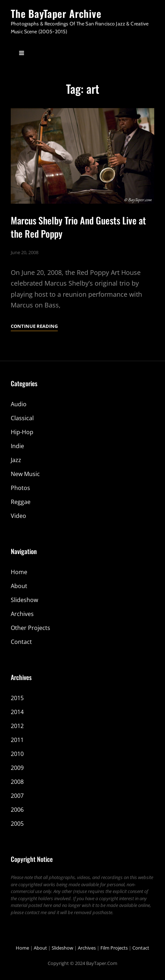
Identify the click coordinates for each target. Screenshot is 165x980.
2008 (17, 782)
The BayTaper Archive (56, 13)
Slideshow (24, 600)
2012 (17, 726)
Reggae (21, 502)
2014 (17, 712)
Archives (22, 614)
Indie (17, 446)
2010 (17, 754)
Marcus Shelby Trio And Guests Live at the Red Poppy (78, 227)
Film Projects (114, 948)
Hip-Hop (22, 432)
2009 (17, 768)
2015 (17, 698)
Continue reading (34, 326)
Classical (22, 418)
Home (19, 572)
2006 (17, 810)
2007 (17, 796)
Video (18, 516)
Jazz (16, 460)
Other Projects (30, 628)
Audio (19, 404)
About (19, 586)
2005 (17, 824)
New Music (25, 474)
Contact (21, 642)
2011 (17, 740)
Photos (20, 488)
